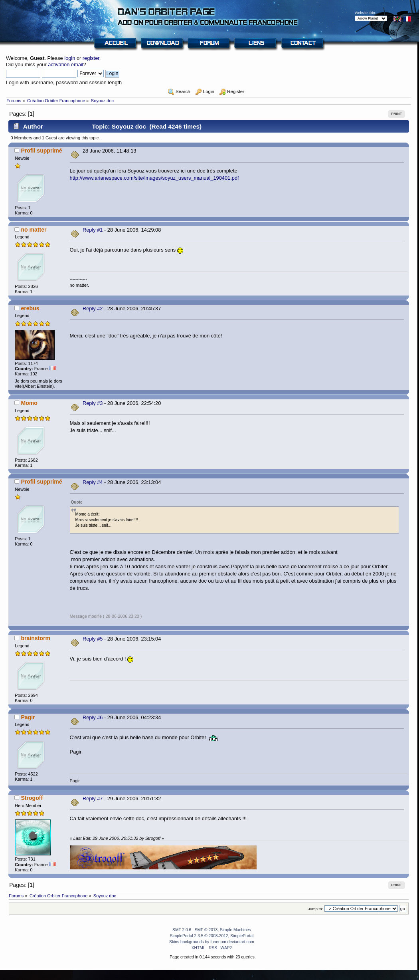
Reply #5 (93, 639)
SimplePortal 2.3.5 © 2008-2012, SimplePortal (212, 936)
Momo (29, 403)
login (70, 58)
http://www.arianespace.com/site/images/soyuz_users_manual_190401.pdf (154, 178)
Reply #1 (93, 230)
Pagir (28, 717)
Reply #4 (93, 482)
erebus (30, 308)
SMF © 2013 (206, 930)
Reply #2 (93, 308)
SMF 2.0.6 (182, 930)
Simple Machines (235, 930)
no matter (34, 230)
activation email (65, 64)
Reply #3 (93, 403)
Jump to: (316, 909)
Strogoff (32, 798)
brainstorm (36, 638)
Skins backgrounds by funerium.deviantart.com (212, 942)
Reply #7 (93, 798)
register (91, 58)
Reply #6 (93, 717)
